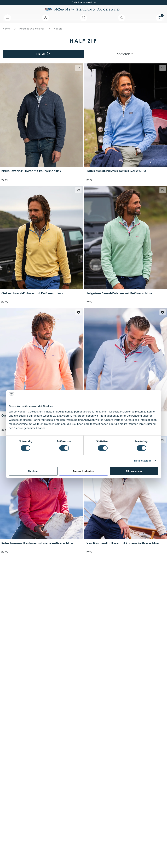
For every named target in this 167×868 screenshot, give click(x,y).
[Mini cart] (159, 18)
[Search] (122, 18)
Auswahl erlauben (83, 471)
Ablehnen (33, 471)
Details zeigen (143, 461)
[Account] (45, 18)
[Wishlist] (84, 18)
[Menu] (8, 18)
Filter (43, 54)
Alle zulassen (134, 471)
